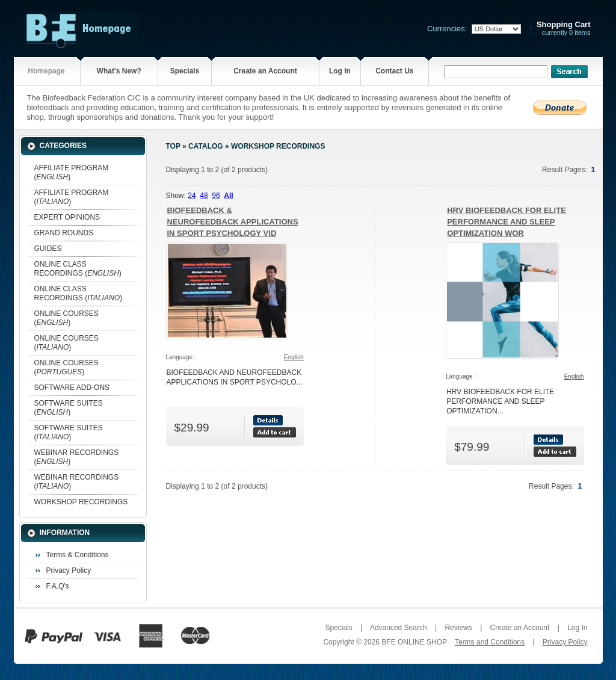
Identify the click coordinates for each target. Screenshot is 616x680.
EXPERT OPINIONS (67, 217)
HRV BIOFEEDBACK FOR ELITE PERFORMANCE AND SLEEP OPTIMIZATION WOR (507, 222)
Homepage (46, 71)
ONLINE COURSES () (66, 318)
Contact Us (394, 71)
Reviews (458, 628)
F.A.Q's (58, 586)
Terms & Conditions (78, 555)
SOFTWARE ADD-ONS (72, 388)
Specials (185, 71)
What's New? (119, 71)
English (294, 357)
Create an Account (265, 71)
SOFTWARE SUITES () (69, 408)
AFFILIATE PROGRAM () (72, 172)
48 (204, 196)
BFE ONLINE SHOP (414, 642)
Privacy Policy (69, 570)
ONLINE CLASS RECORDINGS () (78, 269)
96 (216, 196)
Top (173, 146)
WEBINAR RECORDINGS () (77, 457)
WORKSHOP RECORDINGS (81, 502)
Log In (340, 71)
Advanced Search (399, 628)
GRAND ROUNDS (64, 233)
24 (192, 196)
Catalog (206, 146)
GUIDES (48, 249)
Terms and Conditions (490, 642)
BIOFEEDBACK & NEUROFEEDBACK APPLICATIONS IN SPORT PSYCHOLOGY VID (233, 222)
